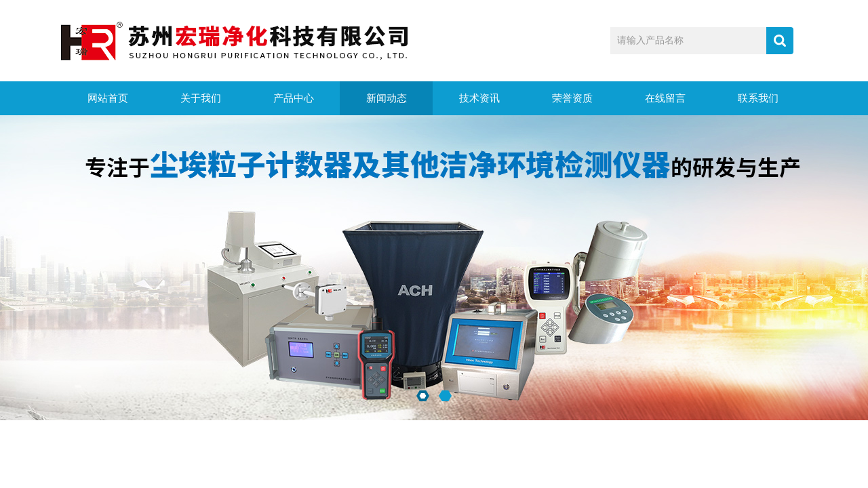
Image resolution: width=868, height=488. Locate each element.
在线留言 (665, 98)
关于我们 (201, 98)
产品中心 (294, 98)
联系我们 (758, 98)
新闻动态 (387, 98)
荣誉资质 (572, 98)
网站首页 (108, 98)
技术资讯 (479, 98)
